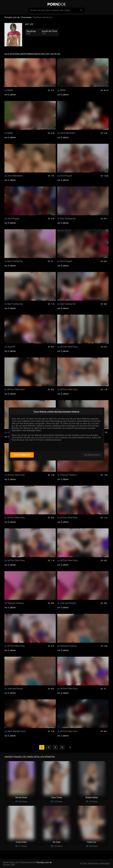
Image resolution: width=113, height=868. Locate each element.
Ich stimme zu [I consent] (22, 455)
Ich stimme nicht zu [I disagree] (92, 455)
